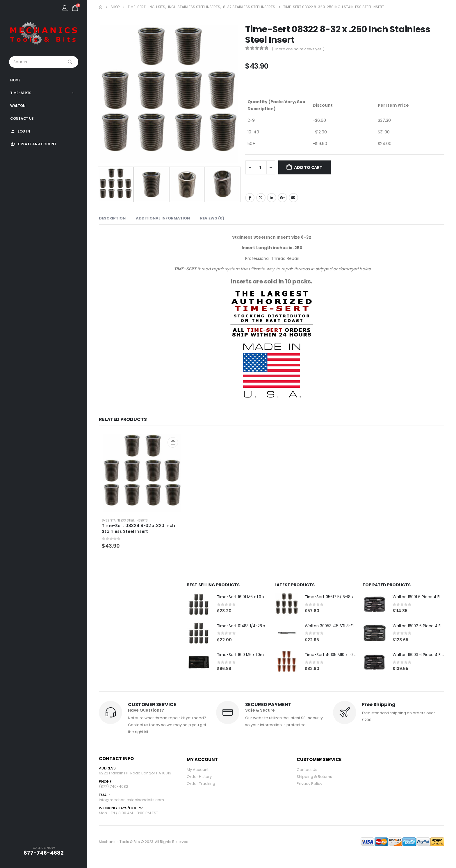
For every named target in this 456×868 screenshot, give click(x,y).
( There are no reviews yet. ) (298, 49)
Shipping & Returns (314, 777)
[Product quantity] (260, 167)
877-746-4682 (44, 853)
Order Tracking (201, 784)
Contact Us (22, 118)
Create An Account (33, 144)
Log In (20, 131)
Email (293, 198)
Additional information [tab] (163, 218)
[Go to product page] (142, 473)
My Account (198, 770)
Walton (18, 106)
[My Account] (65, 8)
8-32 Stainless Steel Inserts (125, 520)
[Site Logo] (44, 34)
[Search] (71, 62)
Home (15, 80)
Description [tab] (112, 218)
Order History (199, 777)
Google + (282, 198)
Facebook (250, 198)
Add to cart (308, 167)
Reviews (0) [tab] (212, 218)
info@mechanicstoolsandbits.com (131, 802)
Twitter (261, 198)
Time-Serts (21, 93)
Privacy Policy (309, 784)
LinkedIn (272, 198)
